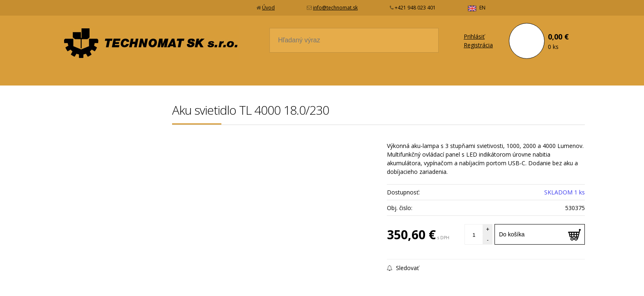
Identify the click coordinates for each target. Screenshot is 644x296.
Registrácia (478, 45)
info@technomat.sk (335, 8)
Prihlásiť (474, 36)
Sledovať (403, 268)
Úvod (268, 8)
